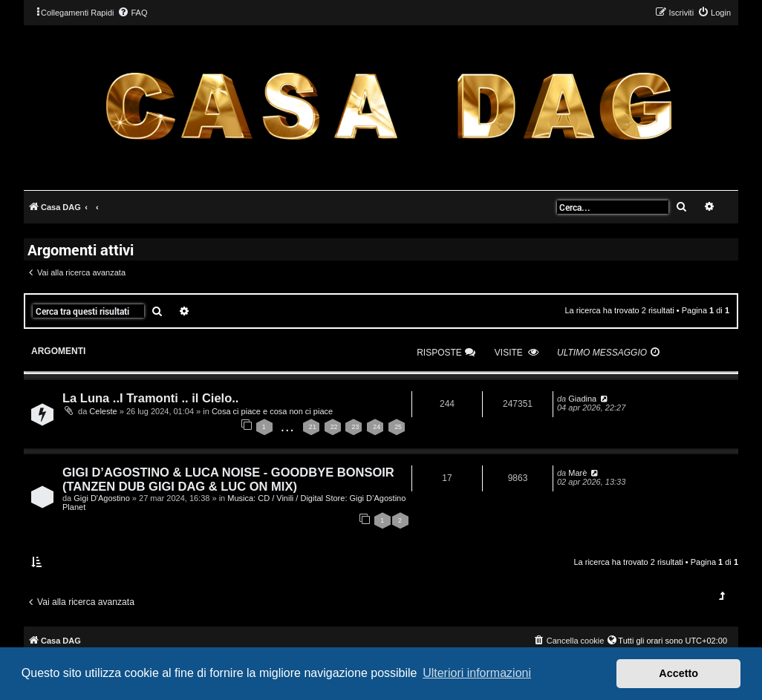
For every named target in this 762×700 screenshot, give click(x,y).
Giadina (582, 399)
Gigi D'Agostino (101, 498)
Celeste (103, 411)
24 (377, 427)
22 (334, 427)
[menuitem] (132, 13)
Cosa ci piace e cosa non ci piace (272, 411)
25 (398, 427)
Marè (577, 473)
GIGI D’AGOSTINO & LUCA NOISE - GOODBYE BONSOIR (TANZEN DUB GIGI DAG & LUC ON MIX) (228, 479)
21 (313, 427)
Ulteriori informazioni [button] (477, 673)
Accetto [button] (678, 673)
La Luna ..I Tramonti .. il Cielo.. (150, 398)
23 (355, 427)
